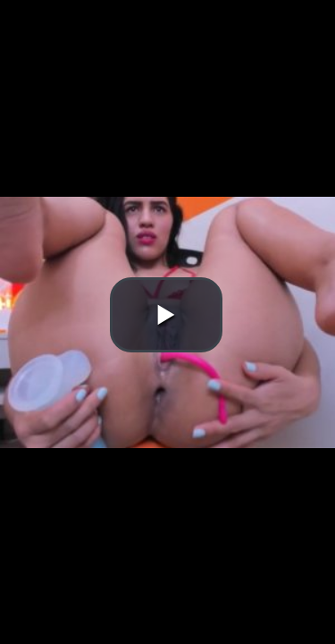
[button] (166, 315)
